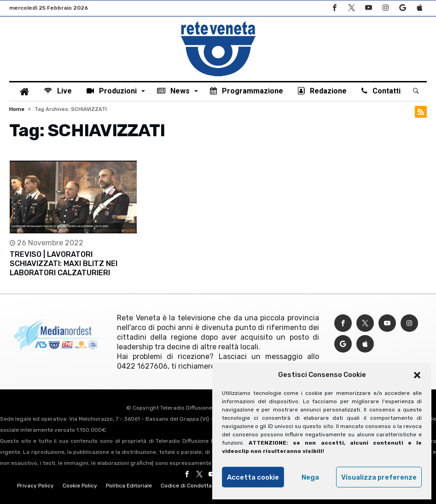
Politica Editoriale (129, 486)
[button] (417, 375)
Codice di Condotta (186, 486)
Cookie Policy (80, 486)
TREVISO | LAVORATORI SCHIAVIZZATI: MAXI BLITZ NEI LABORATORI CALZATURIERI (64, 264)
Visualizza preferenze (379, 477)
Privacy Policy (35, 486)
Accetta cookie (253, 477)
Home (17, 109)
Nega (310, 477)
